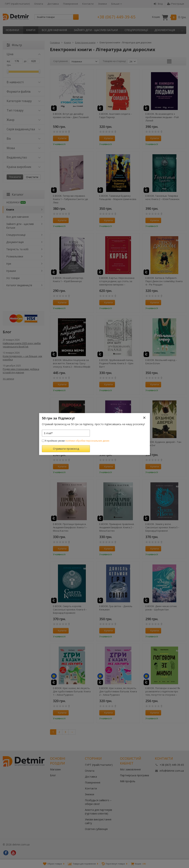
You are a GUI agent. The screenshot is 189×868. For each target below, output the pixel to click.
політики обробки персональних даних (87, 441)
